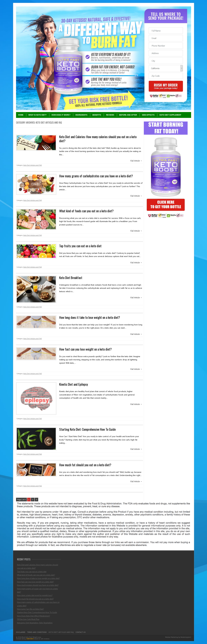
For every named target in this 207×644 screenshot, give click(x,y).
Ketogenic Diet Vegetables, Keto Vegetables (35, 623)
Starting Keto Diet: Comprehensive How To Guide (87, 429)
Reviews (110, 115)
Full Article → (136, 161)
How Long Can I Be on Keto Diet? (30, 609)
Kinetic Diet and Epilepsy (74, 384)
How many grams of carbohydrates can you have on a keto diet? (96, 176)
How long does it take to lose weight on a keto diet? (90, 317)
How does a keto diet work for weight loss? (35, 595)
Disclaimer (21, 632)
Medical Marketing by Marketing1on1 (178, 637)
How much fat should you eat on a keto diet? (85, 465)
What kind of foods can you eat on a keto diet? (86, 211)
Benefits (97, 115)
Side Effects (148, 115)
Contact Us (81, 632)
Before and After (128, 115)
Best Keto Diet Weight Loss (31, 637)
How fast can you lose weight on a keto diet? (85, 349)
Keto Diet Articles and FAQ (33, 165)
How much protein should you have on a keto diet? (38, 585)
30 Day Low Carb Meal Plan (28, 619)
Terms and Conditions (37, 632)
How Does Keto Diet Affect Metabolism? (33, 616)
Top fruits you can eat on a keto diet (80, 246)
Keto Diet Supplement (170, 115)
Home (21, 115)
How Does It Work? (61, 115)
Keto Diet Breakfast (71, 278)
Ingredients (81, 115)
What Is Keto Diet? (37, 115)
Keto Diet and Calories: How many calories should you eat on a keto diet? (98, 139)
